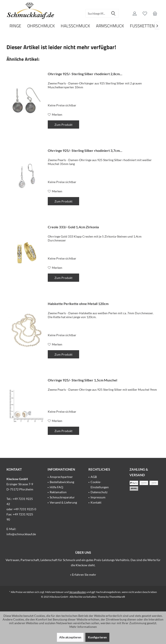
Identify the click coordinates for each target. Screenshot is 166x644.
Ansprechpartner (61, 477)
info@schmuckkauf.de (21, 534)
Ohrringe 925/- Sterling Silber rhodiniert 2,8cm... (85, 74)
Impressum (98, 497)
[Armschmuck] (110, 26)
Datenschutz (99, 492)
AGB (94, 477)
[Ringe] (15, 26)
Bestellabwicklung (62, 482)
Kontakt (96, 502)
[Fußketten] (142, 26)
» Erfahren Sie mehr (83, 575)
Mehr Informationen (83, 627)
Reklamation (58, 492)
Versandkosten (78, 592)
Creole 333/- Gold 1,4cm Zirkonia (73, 227)
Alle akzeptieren (70, 637)
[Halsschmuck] (75, 26)
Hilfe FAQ (56, 487)
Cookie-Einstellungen (100, 485)
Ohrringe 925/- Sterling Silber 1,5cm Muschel (82, 380)
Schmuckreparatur (62, 497)
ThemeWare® (117, 597)
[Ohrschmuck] (41, 26)
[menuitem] (155, 13)
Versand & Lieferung (63, 502)
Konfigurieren (97, 637)
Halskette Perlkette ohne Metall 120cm (78, 304)
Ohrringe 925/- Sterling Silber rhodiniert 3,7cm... (85, 150)
